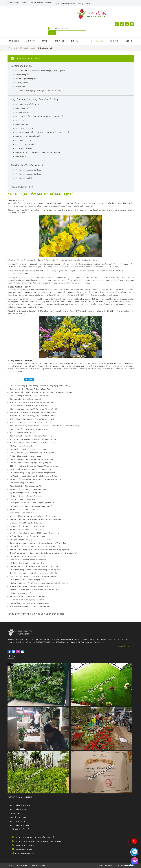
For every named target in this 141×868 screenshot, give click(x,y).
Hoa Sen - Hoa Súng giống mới (28, 136)
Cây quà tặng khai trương (26, 128)
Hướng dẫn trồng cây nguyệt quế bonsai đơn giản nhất (32, 473)
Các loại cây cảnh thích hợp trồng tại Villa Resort (30, 429)
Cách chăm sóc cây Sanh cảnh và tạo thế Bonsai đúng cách (34, 576)
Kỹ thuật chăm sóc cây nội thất (23, 593)
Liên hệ (129, 41)
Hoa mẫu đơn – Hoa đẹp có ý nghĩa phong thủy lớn (31, 463)
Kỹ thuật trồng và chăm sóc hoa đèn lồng (27, 530)
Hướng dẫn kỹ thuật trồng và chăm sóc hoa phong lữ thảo (34, 476)
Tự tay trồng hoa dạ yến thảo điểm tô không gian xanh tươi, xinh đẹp (38, 543)
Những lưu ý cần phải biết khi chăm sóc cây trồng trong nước (35, 566)
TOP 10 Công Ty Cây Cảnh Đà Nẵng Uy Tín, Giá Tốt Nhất (32, 419)
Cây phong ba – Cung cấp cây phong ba (26, 399)
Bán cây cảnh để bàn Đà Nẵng (22, 432)
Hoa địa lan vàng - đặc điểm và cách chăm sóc (29, 596)
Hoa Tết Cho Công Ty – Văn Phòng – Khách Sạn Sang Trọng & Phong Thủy (40, 386)
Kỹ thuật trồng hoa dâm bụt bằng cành (26, 496)
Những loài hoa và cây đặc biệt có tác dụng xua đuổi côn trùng (35, 519)
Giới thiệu (30, 41)
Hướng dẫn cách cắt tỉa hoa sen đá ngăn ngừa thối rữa (32, 503)
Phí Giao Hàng (15, 813)
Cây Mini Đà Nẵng (22, 112)
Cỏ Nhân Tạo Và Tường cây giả (28, 165)
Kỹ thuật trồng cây (94, 41)
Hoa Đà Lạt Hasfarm (22, 187)
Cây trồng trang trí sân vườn (27, 104)
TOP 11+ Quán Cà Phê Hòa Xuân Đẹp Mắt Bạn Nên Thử (32, 402)
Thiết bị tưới (20, 87)
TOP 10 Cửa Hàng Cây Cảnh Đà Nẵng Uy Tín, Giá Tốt (31, 422)
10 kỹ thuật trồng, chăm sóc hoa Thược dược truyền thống (34, 466)
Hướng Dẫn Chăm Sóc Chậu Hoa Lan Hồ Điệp (28, 556)
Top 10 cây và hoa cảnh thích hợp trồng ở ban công (31, 436)
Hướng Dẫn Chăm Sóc (18, 809)
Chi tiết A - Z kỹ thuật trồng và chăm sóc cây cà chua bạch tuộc (36, 590)
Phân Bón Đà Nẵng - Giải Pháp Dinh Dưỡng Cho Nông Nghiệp (40, 71)
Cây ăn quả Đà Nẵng (24, 148)
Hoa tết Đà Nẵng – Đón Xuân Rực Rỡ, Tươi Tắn (29, 406)
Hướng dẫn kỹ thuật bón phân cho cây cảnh (28, 449)
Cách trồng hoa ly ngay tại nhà (22, 499)
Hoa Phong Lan (22, 124)
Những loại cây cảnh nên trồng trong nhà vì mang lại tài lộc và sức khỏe (39, 583)
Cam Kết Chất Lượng (18, 817)
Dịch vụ (75, 41)
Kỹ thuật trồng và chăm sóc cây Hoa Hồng (27, 563)
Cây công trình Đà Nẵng (25, 144)
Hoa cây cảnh (21, 156)
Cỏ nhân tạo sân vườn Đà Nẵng (28, 170)
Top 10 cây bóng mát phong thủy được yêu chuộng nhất (33, 439)
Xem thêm (123, 646)
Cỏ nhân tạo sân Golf (24, 178)
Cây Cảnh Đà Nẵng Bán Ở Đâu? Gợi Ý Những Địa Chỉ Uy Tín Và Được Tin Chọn (41, 392)
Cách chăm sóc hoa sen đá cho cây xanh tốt (28, 560)
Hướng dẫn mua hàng (18, 821)
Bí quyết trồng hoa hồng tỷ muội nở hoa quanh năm (31, 540)
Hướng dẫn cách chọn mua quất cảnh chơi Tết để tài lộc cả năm (36, 546)
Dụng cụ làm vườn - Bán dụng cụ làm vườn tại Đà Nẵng (38, 152)
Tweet (29, 379)
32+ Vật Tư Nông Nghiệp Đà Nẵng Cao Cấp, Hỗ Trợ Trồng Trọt (40, 91)
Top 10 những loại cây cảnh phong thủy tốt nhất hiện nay (33, 442)
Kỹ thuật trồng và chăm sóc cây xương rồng (28, 489)
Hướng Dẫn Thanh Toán (19, 825)
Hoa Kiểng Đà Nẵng (23, 108)
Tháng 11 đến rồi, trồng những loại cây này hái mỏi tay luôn (34, 516)
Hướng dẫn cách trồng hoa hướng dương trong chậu (32, 506)
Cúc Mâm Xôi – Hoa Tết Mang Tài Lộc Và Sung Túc (30, 389)
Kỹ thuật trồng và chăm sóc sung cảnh (26, 493)
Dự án (45, 41)
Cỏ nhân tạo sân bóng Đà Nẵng (28, 174)
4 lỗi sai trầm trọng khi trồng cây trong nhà (27, 536)
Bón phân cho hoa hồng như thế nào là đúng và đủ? (31, 606)
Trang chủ (14, 41)
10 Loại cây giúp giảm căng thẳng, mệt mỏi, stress (30, 586)
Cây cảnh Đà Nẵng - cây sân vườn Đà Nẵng (34, 100)
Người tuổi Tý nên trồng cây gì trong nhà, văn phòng (31, 459)
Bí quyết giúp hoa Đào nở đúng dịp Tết (26, 486)
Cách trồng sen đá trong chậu (22, 513)
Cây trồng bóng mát (24, 140)
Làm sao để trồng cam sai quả (22, 483)
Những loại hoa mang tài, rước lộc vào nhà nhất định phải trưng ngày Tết (39, 550)
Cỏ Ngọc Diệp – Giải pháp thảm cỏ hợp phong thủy (31, 469)
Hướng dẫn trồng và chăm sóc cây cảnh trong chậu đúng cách (35, 570)
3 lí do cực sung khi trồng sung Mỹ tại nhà (27, 600)
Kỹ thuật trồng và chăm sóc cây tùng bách (27, 526)
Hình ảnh (114, 41)
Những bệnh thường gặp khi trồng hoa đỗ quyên (30, 603)
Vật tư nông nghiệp (21, 66)
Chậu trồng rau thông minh (26, 79)
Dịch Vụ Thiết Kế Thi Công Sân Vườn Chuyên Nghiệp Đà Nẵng (40, 116)
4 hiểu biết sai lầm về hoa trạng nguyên (26, 456)
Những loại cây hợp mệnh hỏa (22, 446)
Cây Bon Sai (20, 120)
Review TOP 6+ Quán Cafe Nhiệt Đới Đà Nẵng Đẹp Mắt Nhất (34, 412)
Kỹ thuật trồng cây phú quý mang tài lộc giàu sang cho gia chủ (35, 479)
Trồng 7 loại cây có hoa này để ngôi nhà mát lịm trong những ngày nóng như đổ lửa (44, 553)
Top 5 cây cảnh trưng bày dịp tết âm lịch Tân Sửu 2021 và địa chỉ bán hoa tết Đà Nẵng (45, 426)
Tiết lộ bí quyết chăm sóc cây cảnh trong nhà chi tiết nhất (33, 573)
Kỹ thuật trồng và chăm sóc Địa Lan (24, 509)
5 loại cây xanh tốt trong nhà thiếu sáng (26, 523)
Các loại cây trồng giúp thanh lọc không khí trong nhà (32, 453)
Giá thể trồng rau (22, 75)
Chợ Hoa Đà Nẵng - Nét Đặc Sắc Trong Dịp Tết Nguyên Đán (34, 409)
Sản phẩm (59, 41)
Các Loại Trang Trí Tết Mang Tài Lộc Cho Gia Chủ (29, 396)
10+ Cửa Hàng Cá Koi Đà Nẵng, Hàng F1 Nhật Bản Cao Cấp (33, 416)
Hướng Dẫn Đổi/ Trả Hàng (20, 805)
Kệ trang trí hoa (22, 83)
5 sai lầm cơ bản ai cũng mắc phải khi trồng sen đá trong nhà (35, 533)
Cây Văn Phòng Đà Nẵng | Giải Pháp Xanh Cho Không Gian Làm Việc (43, 132)
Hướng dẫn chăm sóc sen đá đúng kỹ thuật (28, 580)
